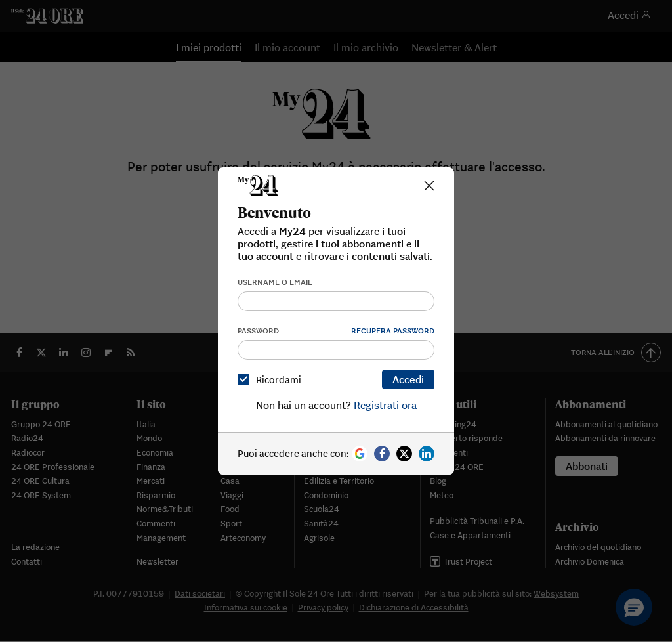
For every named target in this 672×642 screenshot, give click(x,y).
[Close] (429, 186)
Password (258, 331)
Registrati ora (385, 405)
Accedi (408, 379)
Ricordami (272, 380)
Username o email (275, 282)
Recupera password (393, 331)
